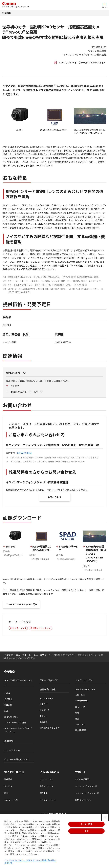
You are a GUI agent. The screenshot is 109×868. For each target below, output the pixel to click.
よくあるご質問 (82, 779)
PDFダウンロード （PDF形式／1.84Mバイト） (83, 62)
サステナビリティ (84, 680)
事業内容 (8, 705)
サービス (8, 786)
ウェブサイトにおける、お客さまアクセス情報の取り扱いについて (30, 862)
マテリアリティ (82, 701)
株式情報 (44, 722)
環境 (77, 713)
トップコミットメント (85, 689)
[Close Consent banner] (105, 818)
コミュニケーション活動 (15, 722)
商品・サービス (47, 786)
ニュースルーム (23, 655)
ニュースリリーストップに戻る (21, 604)
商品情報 (8, 779)
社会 (77, 718)
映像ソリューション (42, 628)
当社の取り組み (11, 717)
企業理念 (8, 699)
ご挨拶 (7, 693)
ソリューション (47, 779)
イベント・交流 (11, 800)
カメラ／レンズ (19, 628)
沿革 (6, 711)
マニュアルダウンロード (86, 786)
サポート (81, 772)
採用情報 (9, 741)
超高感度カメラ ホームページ (27, 392)
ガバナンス (80, 724)
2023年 (57, 655)
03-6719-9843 (24, 453)
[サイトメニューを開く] (104, 5)
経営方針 (44, 704)
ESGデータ (80, 707)
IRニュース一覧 (46, 698)
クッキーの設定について (17, 759)
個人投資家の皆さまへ (50, 728)
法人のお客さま (50, 772)
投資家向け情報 (48, 689)
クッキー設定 (86, 824)
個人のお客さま (14, 772)
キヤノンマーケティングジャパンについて (18, 730)
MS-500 (15, 385)
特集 (6, 793)
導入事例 (44, 793)
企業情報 (7, 13)
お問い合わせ (54, 497)
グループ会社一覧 (49, 680)
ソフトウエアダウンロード (87, 793)
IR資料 (43, 716)
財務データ (45, 710)
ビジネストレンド (48, 800)
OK (87, 831)
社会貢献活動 (81, 730)
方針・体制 (80, 695)
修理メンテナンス (83, 800)
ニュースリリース (42, 655)
